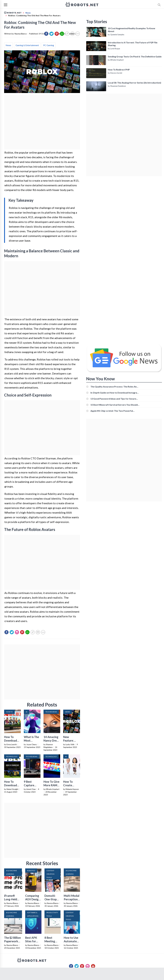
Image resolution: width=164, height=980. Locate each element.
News (8, 45)
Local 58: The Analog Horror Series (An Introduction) (134, 83)
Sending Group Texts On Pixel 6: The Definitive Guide (135, 56)
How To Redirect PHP (119, 70)
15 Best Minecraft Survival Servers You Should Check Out (114, 405)
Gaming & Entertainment (27, 45)
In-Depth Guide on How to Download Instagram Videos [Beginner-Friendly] (115, 393)
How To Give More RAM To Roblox (51, 785)
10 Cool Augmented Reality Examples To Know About (132, 30)
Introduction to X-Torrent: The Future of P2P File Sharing (133, 44)
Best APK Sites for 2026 (31, 941)
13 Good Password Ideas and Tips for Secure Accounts (113, 399)
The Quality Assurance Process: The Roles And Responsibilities (114, 387)
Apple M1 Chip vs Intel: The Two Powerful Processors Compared (112, 411)
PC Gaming (49, 45)
